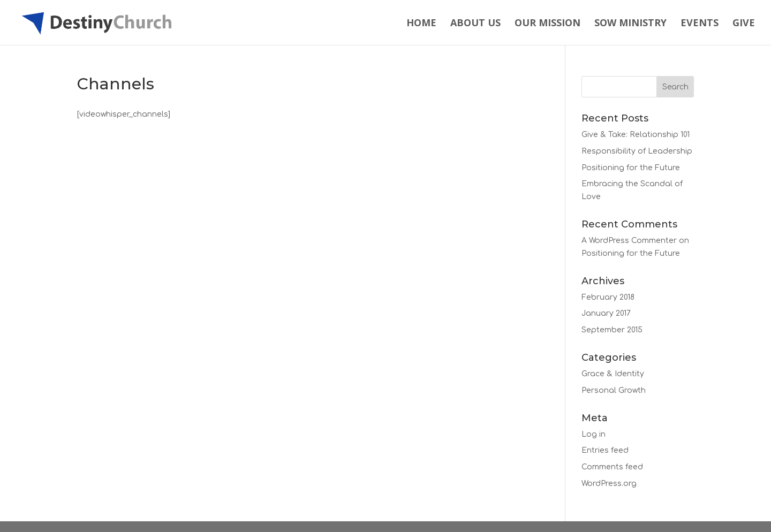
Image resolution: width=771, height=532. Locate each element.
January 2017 (606, 313)
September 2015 (612, 330)
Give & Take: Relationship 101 (636, 135)
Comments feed (612, 467)
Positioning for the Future (631, 168)
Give (744, 24)
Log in (594, 434)
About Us (475, 24)
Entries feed (605, 450)
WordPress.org (609, 484)
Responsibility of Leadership (637, 151)
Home (421, 24)
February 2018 (608, 297)
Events (700, 24)
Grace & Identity (613, 374)
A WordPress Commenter (629, 241)
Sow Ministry (630, 24)
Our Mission (547, 24)
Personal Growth (614, 390)
